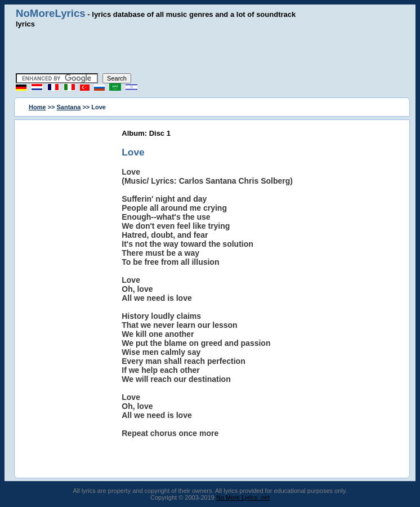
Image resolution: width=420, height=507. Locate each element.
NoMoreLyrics (51, 13)
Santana (69, 107)
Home (37, 107)
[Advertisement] (210, 51)
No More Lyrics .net (243, 497)
